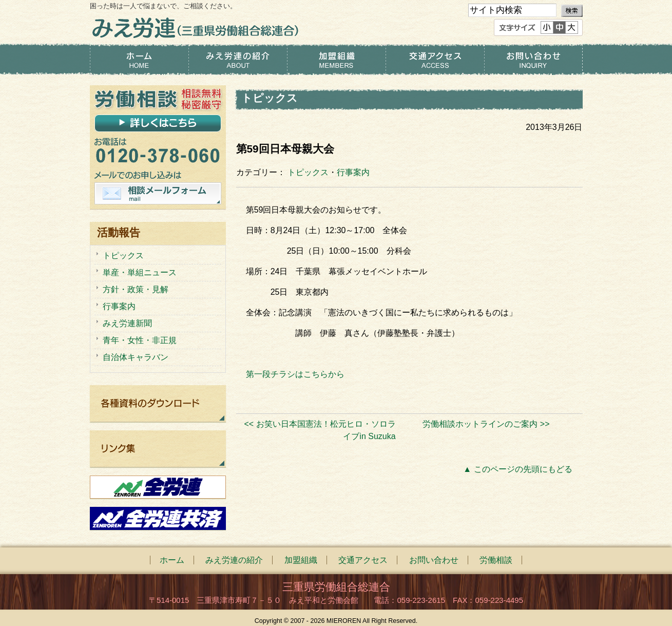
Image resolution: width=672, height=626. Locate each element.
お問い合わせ (533, 60)
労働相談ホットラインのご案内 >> (486, 424)
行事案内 (353, 172)
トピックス (308, 172)
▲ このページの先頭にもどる (517, 469)
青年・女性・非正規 (140, 340)
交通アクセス (435, 60)
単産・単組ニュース (140, 272)
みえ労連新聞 (127, 323)
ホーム (139, 60)
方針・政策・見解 (136, 289)
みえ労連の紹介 (238, 60)
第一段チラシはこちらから (295, 374)
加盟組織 (336, 60)
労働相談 (496, 560)
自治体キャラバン (136, 357)
